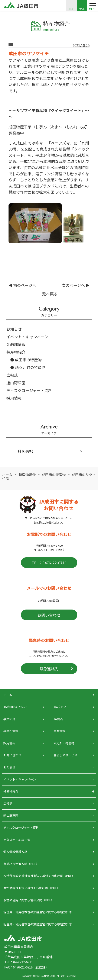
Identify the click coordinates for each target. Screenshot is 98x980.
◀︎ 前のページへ (22, 285)
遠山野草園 (16, 383)
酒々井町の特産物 (30, 367)
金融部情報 (16, 344)
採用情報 (14, 398)
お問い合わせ (49, 615)
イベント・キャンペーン (27, 337)
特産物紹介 (16, 352)
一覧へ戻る (48, 294)
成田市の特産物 (28, 360)
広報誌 (12, 375)
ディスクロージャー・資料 (29, 390)
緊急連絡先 (49, 669)
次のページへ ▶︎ (76, 285)
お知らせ (14, 329)
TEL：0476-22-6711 (49, 563)
